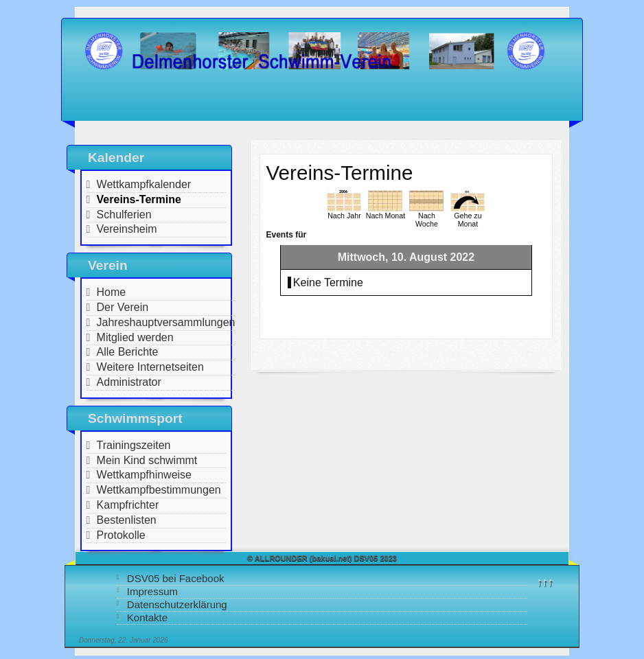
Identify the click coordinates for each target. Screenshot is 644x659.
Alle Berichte (128, 352)
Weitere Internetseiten (150, 367)
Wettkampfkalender (144, 184)
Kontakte (147, 617)
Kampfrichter (128, 505)
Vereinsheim (127, 229)
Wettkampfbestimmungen (159, 490)
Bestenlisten (127, 520)
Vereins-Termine (139, 199)
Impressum (152, 591)
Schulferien (124, 215)
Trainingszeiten (134, 445)
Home (112, 292)
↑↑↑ (545, 582)
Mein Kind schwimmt (147, 460)
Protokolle (121, 535)
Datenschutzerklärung (177, 604)
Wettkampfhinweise (144, 475)
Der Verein (123, 307)
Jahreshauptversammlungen (166, 322)
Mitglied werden (135, 337)
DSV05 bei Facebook (176, 578)
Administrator (129, 382)
